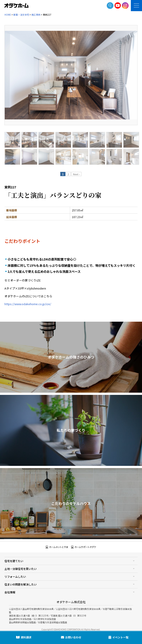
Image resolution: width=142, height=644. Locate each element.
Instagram (125, 6)
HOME (8, 15)
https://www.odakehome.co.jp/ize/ (28, 304)
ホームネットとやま (57, 547)
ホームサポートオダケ (84, 547)
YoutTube (118, 5)
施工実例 (36, 15)
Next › (76, 174)
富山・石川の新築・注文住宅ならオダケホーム (17, 6)
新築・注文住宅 (21, 15)
